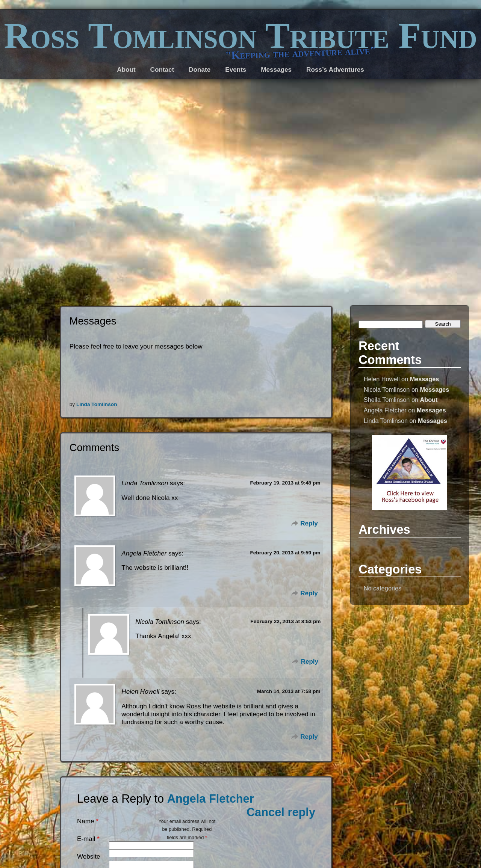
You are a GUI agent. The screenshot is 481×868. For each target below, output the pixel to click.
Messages (425, 379)
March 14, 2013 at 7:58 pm (289, 691)
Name (86, 821)
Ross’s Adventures (335, 70)
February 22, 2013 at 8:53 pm (285, 621)
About (429, 400)
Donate (200, 70)
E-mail (86, 839)
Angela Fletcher (211, 799)
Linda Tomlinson (97, 404)
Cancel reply (281, 812)
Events (236, 70)
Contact (162, 70)
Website (89, 857)
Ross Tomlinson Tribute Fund (240, 36)
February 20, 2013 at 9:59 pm (285, 553)
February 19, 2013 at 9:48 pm (285, 483)
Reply (309, 523)
